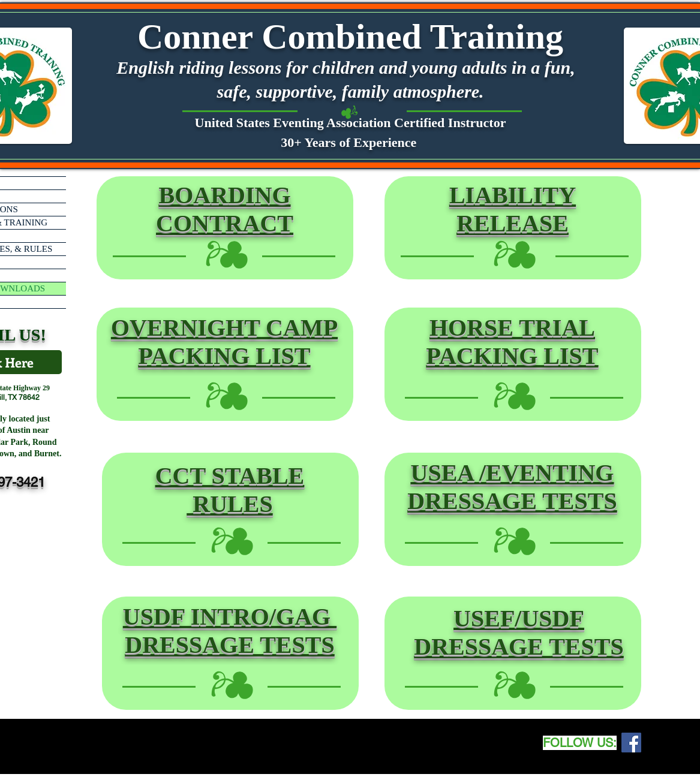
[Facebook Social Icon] (631, 743)
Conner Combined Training (350, 37)
